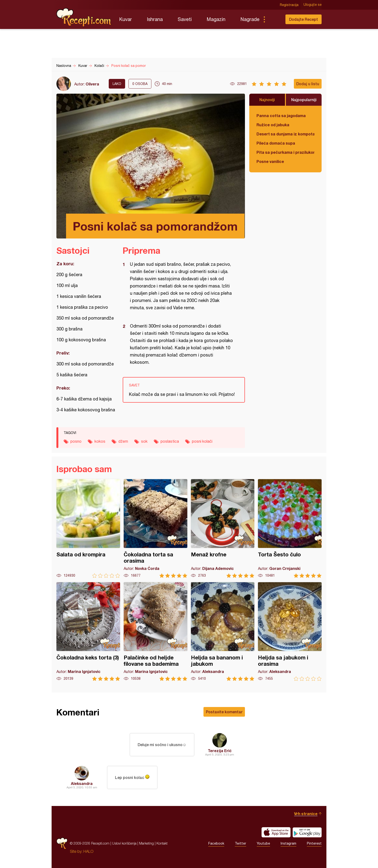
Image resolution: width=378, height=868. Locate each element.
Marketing (146, 843)
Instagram (288, 843)
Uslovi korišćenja (124, 843)
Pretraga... (274, 19)
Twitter (240, 843)
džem (123, 441)
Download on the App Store (276, 832)
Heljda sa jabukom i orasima (290, 632)
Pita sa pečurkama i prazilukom (285, 152)
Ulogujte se (313, 5)
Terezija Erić (220, 751)
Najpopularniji (304, 100)
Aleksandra (82, 783)
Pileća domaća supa (276, 143)
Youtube (263, 843)
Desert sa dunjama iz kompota (285, 134)
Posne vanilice (270, 161)
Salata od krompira (88, 528)
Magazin (216, 19)
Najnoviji (267, 100)
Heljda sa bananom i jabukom (223, 632)
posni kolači (202, 441)
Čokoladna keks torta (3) (88, 632)
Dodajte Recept (304, 19)
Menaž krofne (223, 528)
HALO (88, 851)
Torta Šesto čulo (290, 528)
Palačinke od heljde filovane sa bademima (155, 632)
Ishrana (155, 19)
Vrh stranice (306, 814)
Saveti (185, 19)
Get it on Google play (307, 832)
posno (76, 441)
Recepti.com (84, 17)
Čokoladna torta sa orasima (155, 528)
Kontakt (162, 843)
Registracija (289, 5)
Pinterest (314, 843)
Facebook (216, 843)
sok (144, 441)
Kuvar (125, 19)
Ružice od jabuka (273, 125)
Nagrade (250, 19)
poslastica (170, 441)
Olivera (92, 84)
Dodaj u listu (308, 84)
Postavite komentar (224, 712)
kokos (100, 441)
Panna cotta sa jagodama (281, 115)
